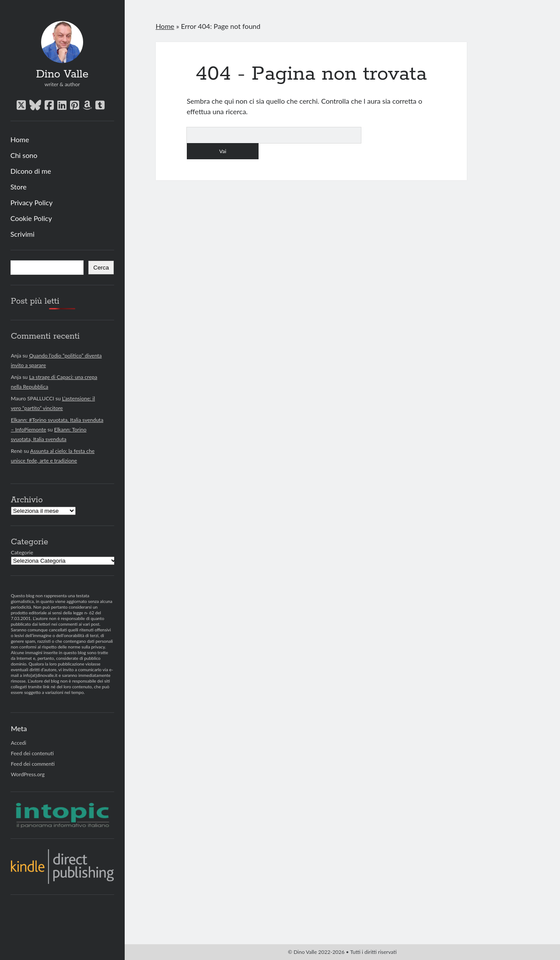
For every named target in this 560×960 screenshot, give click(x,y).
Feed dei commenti (33, 764)
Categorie (22, 552)
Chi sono (24, 155)
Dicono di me (31, 171)
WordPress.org (28, 774)
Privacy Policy (32, 202)
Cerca (101, 268)
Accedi (19, 743)
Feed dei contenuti (32, 753)
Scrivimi (23, 234)
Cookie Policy (31, 218)
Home (20, 139)
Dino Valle (62, 74)
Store (19, 187)
